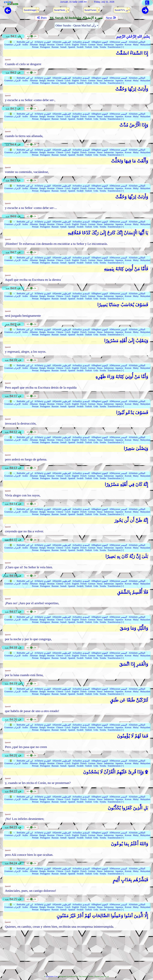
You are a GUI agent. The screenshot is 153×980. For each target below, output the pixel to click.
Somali (63, 47)
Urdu (96, 47)
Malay (136, 45)
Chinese (60, 45)
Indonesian (109, 45)
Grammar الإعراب (13, 45)
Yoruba (103, 47)
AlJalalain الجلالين (137, 42)
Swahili (80, 47)
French (83, 45)
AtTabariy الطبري (43, 42)
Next (111, 18)
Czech (68, 45)
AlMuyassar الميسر (118, 42)
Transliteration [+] (116, 47)
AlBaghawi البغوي (99, 42)
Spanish (72, 47)
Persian (35, 47)
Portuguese (45, 47)
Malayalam (145, 45)
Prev (42, 18)
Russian (55, 47)
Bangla (42, 45)
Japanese (119, 45)
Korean (128, 45)
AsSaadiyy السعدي (81, 42)
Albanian (34, 45)
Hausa (100, 45)
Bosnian (51, 45)
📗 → (12, 42)
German (92, 45)
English (75, 45)
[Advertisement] (76, 954)
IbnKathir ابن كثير (25, 42)
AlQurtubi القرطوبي (62, 42)
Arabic (25, 45)
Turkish (88, 47)
